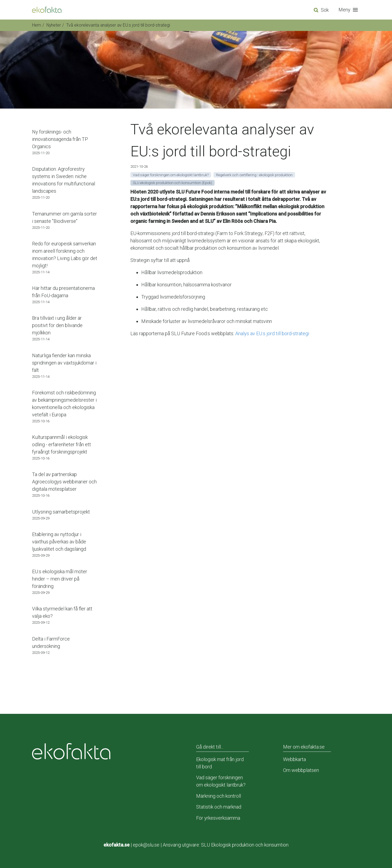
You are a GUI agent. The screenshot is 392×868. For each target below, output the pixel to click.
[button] (349, 10)
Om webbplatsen (301, 770)
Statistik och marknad (219, 807)
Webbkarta (294, 759)
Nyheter (54, 25)
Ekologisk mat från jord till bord (220, 763)
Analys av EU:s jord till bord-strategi (272, 333)
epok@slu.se (146, 845)
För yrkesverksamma (218, 818)
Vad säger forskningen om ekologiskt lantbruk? (221, 781)
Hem (37, 25)
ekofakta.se (117, 845)
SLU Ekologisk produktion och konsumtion (245, 845)
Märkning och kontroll (219, 796)
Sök (325, 10)
